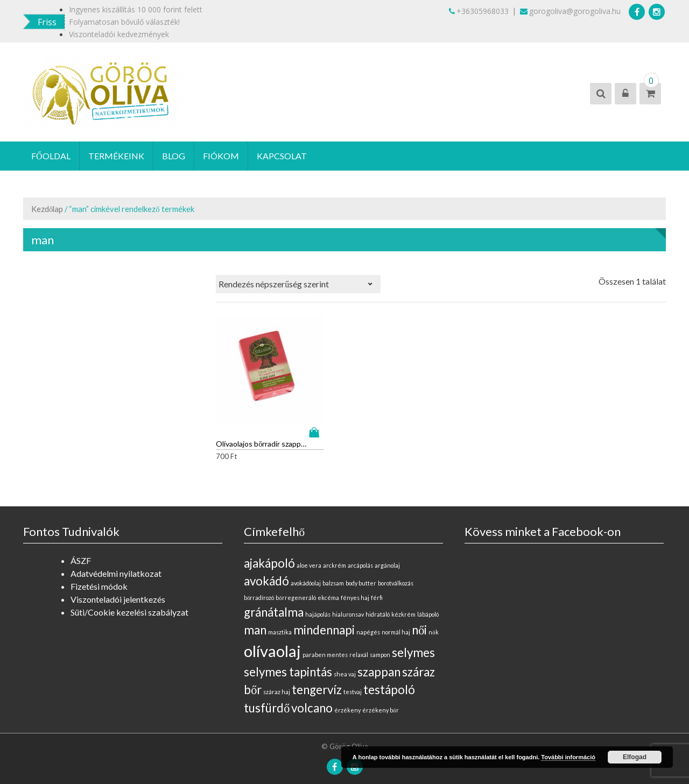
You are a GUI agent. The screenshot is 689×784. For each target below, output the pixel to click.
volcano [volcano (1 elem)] (312, 700)
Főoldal (51, 156)
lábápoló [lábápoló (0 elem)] (428, 606)
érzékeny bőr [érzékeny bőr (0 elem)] (380, 702)
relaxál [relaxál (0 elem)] (359, 647)
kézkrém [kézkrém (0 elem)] (403, 606)
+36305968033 (479, 11)
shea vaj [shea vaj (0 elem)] (345, 666)
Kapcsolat (282, 156)
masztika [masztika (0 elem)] (280, 624)
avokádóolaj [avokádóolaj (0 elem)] (306, 575)
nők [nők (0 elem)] (433, 624)
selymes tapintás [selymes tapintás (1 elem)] (288, 664)
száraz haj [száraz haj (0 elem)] (277, 684)
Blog (174, 156)
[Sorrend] (298, 284)
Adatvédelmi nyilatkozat (116, 565)
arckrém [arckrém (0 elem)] (335, 557)
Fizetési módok (99, 578)
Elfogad (635, 757)
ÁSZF (81, 552)
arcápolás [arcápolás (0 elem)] (360, 557)
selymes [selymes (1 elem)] (413, 644)
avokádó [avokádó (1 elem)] (266, 573)
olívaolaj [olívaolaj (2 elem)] (272, 643)
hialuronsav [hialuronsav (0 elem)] (348, 606)
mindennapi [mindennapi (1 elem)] (324, 622)
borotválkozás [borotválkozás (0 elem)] (396, 575)
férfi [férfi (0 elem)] (377, 589)
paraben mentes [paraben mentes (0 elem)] (325, 647)
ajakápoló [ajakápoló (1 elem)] (269, 555)
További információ (568, 757)
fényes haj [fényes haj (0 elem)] (355, 589)
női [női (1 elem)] (419, 622)
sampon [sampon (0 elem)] (380, 647)
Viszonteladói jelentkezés (118, 591)
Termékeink (116, 156)
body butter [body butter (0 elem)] (361, 575)
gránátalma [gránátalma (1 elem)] (274, 604)
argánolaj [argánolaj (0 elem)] (387, 557)
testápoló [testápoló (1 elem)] (389, 681)
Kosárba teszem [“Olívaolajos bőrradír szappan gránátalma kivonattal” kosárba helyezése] (308, 424)
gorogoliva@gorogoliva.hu (570, 11)
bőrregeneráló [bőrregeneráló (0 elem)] (296, 589)
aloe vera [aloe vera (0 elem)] (309, 557)
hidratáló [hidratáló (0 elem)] (378, 606)
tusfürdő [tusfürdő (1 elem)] (267, 700)
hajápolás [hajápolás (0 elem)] (318, 606)
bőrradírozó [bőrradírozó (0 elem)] (259, 589)
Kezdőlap (47, 209)
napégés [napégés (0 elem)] (368, 624)
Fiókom (221, 156)
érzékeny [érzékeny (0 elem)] (347, 702)
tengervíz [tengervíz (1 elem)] (317, 681)
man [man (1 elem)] (255, 622)
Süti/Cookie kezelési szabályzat (129, 604)
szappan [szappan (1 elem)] (379, 664)
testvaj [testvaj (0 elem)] (353, 684)
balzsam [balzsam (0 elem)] (333, 575)
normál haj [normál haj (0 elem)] (396, 624)
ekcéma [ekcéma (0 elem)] (328, 589)
